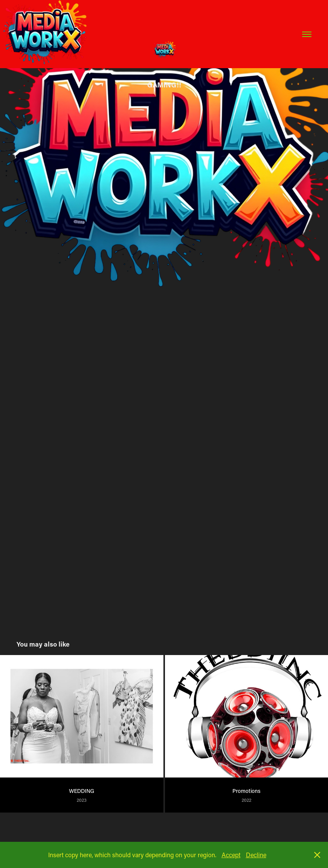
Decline (256, 855)
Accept (231, 855)
